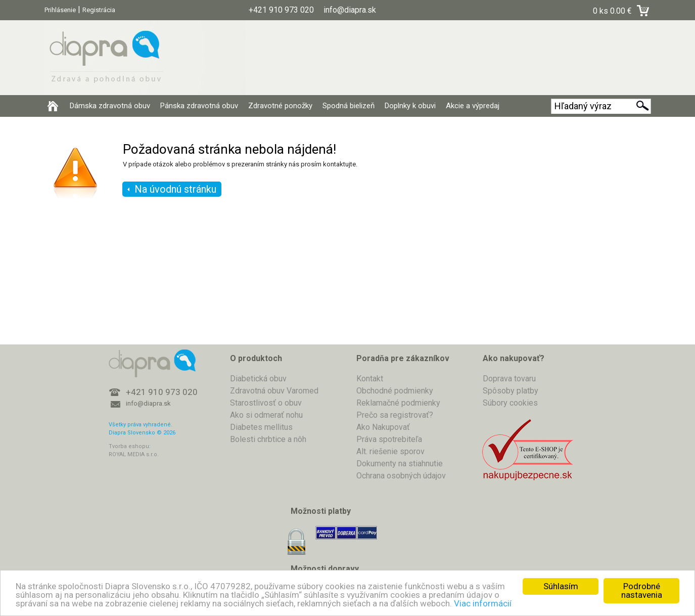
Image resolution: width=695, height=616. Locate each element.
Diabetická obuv (258, 379)
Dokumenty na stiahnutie (400, 464)
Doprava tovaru (509, 379)
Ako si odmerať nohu (266, 415)
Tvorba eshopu (129, 446)
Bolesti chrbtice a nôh (268, 439)
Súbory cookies (510, 403)
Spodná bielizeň (349, 106)
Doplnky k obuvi (410, 106)
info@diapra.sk (148, 403)
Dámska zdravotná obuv (110, 106)
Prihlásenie (60, 10)
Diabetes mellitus (261, 427)
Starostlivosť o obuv (266, 403)
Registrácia (99, 10)
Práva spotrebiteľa (389, 439)
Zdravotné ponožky (280, 106)
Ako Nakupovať (383, 427)
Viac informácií (483, 603)
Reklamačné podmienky (398, 403)
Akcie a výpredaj (473, 106)
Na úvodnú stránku (175, 189)
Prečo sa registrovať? (395, 415)
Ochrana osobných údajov (401, 476)
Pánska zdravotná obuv (199, 106)
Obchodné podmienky (395, 391)
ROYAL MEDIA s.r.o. (134, 454)
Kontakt (370, 379)
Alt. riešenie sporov (390, 451)
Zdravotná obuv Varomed (274, 391)
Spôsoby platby (511, 391)
